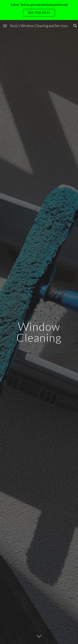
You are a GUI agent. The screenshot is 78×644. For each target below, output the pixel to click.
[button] (5, 26)
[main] (39, 332)
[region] (39, 10)
